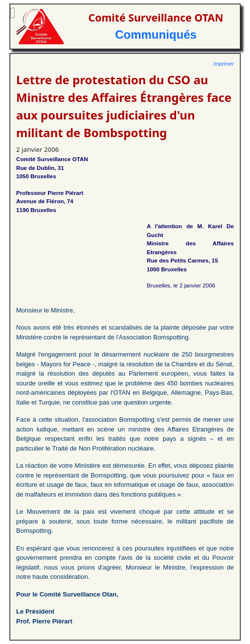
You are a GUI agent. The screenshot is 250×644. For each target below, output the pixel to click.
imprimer (224, 64)
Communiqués (156, 35)
